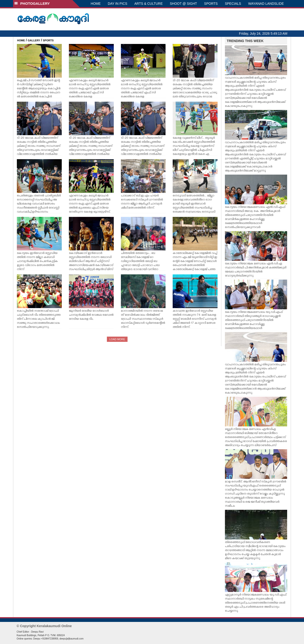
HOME (96, 4)
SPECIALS (233, 4)
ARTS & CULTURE (149, 4)
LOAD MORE (117, 339)
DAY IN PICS (118, 4)
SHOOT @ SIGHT (183, 4)
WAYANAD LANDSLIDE (266, 4)
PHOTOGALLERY (32, 3)
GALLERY (34, 40)
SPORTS (211, 4)
